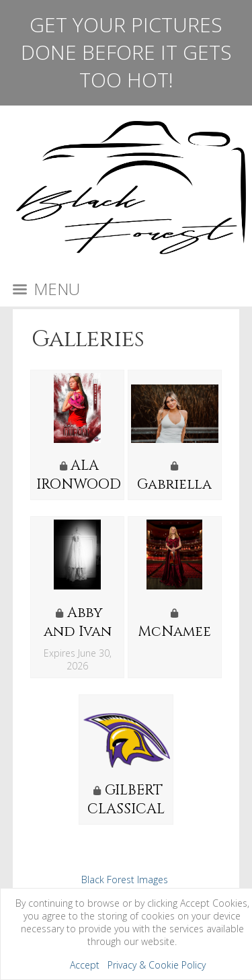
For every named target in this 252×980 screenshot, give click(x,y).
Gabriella (174, 485)
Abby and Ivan (78, 622)
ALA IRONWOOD (79, 475)
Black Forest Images (125, 880)
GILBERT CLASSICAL (126, 800)
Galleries (88, 339)
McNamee (174, 632)
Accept (85, 965)
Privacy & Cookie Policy (157, 965)
